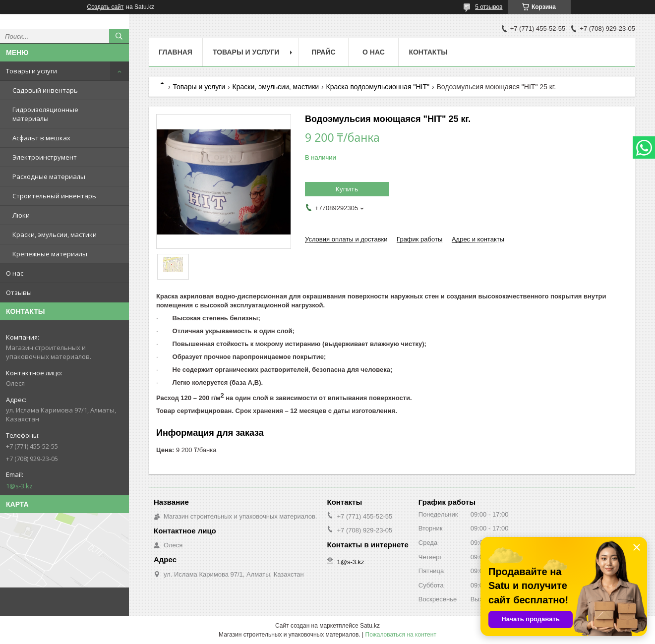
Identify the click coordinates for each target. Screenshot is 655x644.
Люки (21, 215)
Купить (347, 189)
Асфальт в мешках (41, 138)
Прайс (323, 52)
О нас (15, 273)
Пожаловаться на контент (401, 635)
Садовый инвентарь (45, 90)
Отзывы (19, 293)
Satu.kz (370, 626)
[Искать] (119, 36)
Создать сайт (106, 7)
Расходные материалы (49, 176)
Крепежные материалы (50, 254)
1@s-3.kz (19, 486)
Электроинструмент (45, 157)
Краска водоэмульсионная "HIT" (378, 87)
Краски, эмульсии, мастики (55, 234)
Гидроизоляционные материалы (45, 114)
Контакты (428, 52)
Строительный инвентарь (54, 196)
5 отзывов (489, 7)
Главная (176, 52)
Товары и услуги (31, 71)
